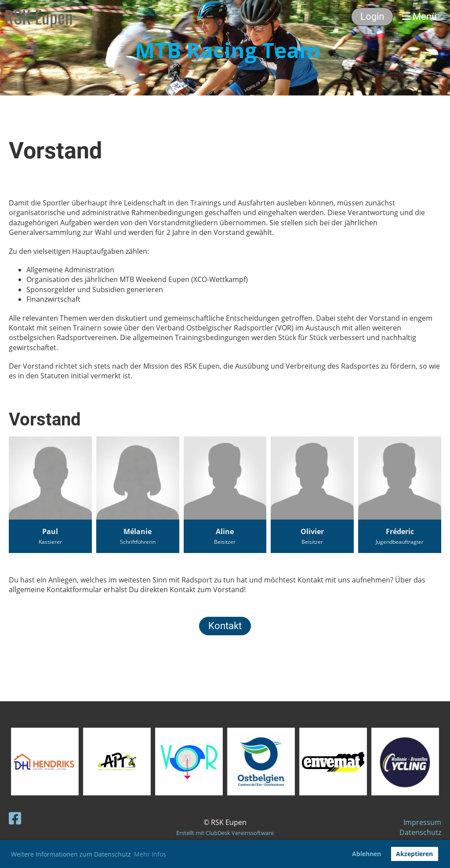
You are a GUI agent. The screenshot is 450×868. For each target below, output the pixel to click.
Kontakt (225, 626)
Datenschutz (420, 832)
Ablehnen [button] (367, 854)
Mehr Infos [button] (150, 854)
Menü (419, 16)
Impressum (422, 822)
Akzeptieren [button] (414, 854)
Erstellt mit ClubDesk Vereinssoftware (225, 833)
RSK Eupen (39, 17)
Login (372, 16)
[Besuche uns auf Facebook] (15, 818)
